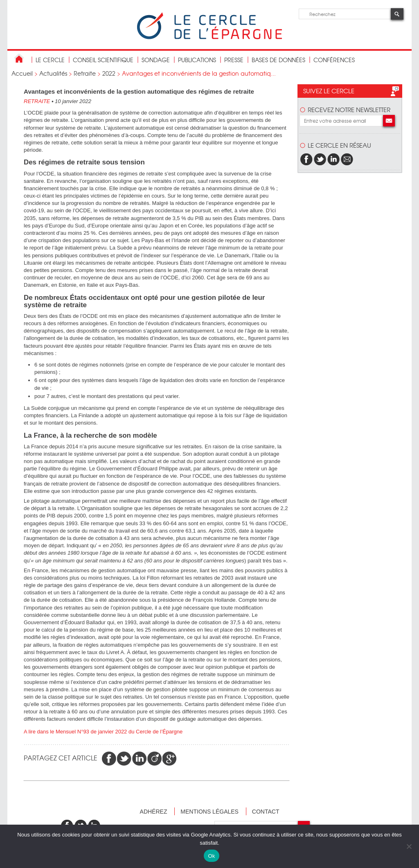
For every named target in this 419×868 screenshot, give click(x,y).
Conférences (334, 60)
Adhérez (154, 812)
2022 (109, 73)
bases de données (278, 60)
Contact (266, 812)
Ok (211, 856)
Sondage (156, 60)
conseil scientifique (103, 60)
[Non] (409, 846)
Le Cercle (50, 60)
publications (197, 60)
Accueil (22, 73)
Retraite (85, 73)
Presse (234, 60)
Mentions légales (209, 812)
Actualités (53, 73)
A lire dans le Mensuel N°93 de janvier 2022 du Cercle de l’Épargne (103, 732)
